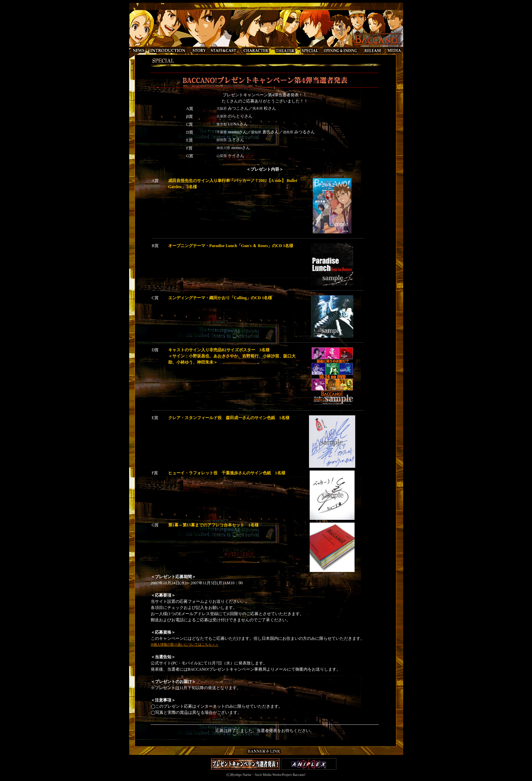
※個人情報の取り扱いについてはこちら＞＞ (185, 644)
